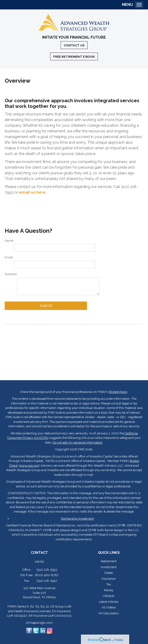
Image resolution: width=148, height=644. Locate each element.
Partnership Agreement (77, 519)
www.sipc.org (29, 466)
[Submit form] (46, 306)
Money (109, 590)
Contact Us (74, 45)
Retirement (109, 561)
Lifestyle (109, 596)
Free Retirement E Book (74, 57)
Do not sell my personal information (78, 442)
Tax (109, 584)
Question (11, 274)
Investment (109, 567)
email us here (32, 192)
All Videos (109, 607)
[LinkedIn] (43, 630)
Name (9, 241)
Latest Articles (109, 602)
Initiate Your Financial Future (74, 37)
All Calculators (109, 613)
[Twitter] (36, 630)
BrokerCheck (118, 392)
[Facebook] (29, 630)
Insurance (109, 579)
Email (9, 257)
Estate (109, 573)
